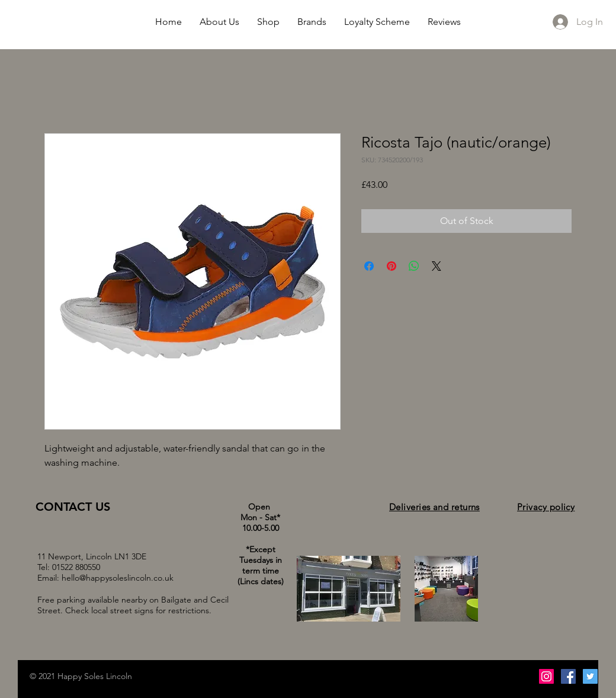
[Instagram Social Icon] (546, 676)
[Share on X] (437, 266)
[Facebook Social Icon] (568, 676)
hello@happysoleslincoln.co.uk (118, 578)
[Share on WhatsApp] (414, 266)
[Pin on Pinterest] (392, 266)
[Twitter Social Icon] (590, 676)
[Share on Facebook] (369, 266)
